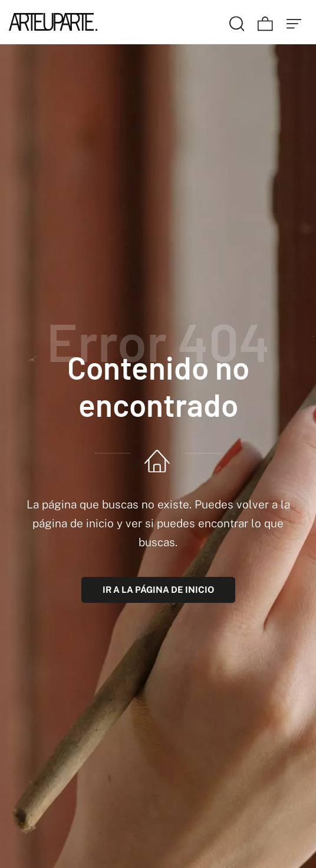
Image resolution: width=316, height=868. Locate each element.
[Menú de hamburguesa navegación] (294, 22)
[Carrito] (265, 22)
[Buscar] (237, 22)
